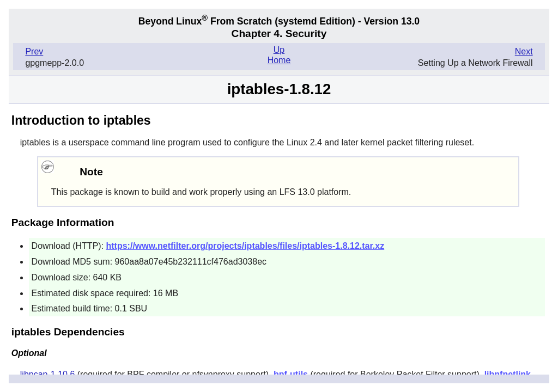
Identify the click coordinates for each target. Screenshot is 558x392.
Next (524, 51)
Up (279, 50)
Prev (34, 51)
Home (279, 60)
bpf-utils (291, 374)
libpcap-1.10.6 (48, 374)
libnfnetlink (508, 374)
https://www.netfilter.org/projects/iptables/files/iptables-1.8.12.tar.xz (245, 246)
